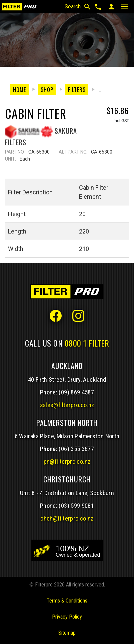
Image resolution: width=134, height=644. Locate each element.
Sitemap (67, 633)
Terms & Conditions (67, 601)
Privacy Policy (67, 617)
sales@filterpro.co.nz (67, 405)
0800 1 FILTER (87, 343)
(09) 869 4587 (76, 392)
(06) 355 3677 (76, 449)
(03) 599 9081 (76, 506)
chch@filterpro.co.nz (67, 518)
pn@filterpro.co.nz (67, 462)
